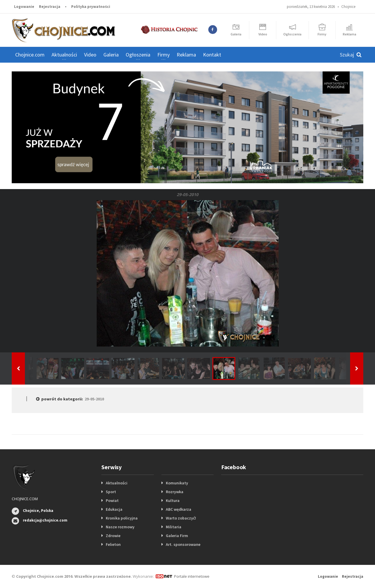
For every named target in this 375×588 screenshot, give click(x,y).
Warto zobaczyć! (181, 518)
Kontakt (212, 55)
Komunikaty (177, 483)
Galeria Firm (177, 536)
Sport (111, 492)
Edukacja (114, 509)
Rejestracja (50, 7)
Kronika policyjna (122, 518)
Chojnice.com (30, 55)
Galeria (111, 55)
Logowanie (24, 7)
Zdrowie (113, 536)
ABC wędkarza (179, 509)
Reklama (186, 55)
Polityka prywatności (91, 7)
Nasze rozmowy (120, 527)
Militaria (174, 527)
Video (90, 55)
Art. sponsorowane (183, 544)
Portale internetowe (192, 576)
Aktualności (117, 483)
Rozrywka (175, 492)
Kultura (173, 500)
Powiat (112, 500)
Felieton (113, 544)
